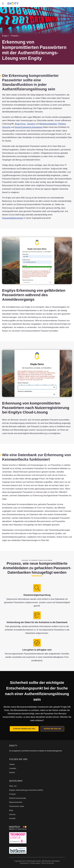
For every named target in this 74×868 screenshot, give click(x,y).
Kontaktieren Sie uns (24, 729)
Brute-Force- (21, 124)
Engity (5, 36)
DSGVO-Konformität (18, 798)
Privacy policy (35, 863)
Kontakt (12, 818)
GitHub (12, 772)
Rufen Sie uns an (52, 729)
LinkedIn (13, 768)
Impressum (24, 863)
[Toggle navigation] (3, 3)
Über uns (13, 786)
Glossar (12, 814)
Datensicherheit (16, 802)
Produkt (14, 36)
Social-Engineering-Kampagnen (29, 127)
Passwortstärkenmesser (13, 218)
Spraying (31, 124)
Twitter (12, 764)
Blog (11, 810)
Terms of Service (48, 863)
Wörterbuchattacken (48, 124)
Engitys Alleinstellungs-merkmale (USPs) (26, 790)
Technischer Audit (17, 806)
